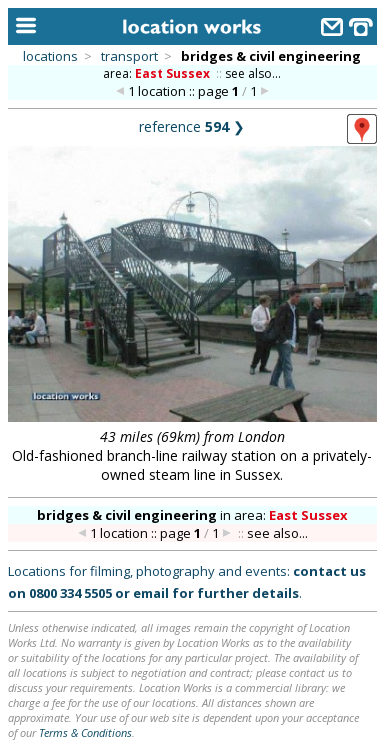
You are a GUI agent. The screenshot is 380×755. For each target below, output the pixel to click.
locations (50, 56)
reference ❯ (192, 126)
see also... (253, 73)
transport (129, 56)
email (151, 593)
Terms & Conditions (85, 732)
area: (158, 73)
